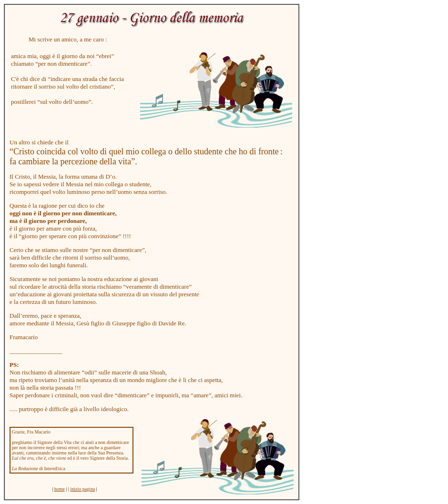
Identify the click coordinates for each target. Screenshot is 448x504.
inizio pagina (82, 489)
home (60, 489)
